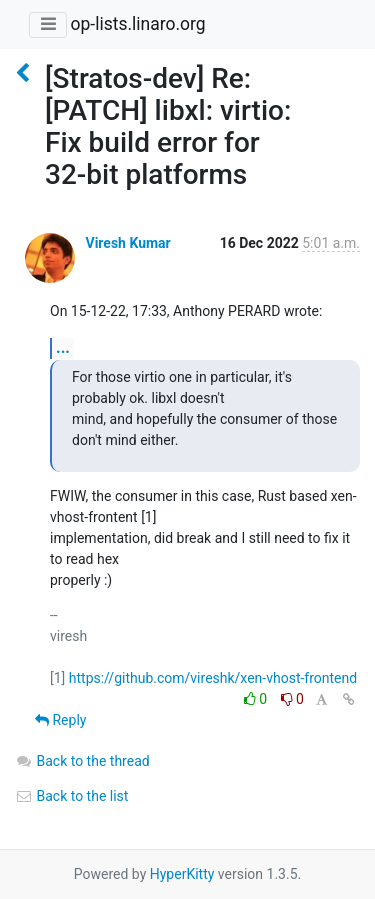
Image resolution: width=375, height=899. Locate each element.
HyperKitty (182, 874)
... (63, 347)
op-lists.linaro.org (137, 24)
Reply (60, 720)
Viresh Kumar (127, 243)
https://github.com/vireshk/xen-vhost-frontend (213, 678)
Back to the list (71, 796)
